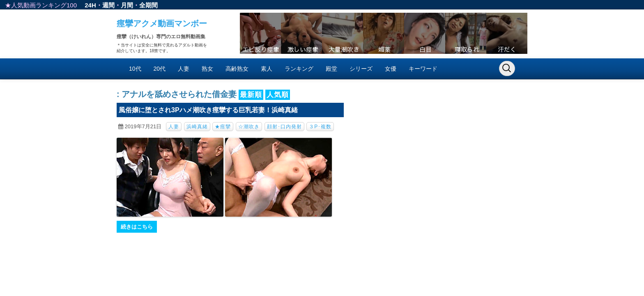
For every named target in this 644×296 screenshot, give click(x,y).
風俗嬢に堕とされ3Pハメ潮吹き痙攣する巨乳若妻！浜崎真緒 (208, 110)
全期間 (148, 5)
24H (90, 5)
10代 (135, 69)
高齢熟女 (237, 69)
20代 (160, 69)
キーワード (423, 69)
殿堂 (331, 69)
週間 (108, 5)
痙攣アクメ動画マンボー (162, 23)
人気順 (278, 95)
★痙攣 (223, 127)
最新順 (251, 95)
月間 (127, 5)
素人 (267, 69)
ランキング (299, 69)
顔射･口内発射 (284, 127)
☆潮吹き (249, 127)
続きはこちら (137, 227)
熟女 (207, 69)
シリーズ (361, 69)
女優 (391, 69)
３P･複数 (320, 127)
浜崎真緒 (197, 127)
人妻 (184, 69)
